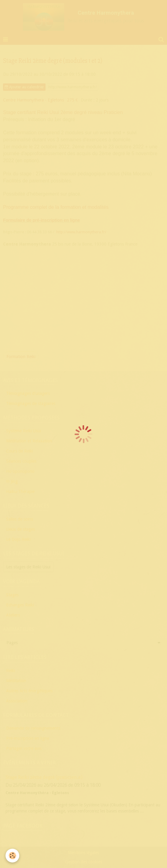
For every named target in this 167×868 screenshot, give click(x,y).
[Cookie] (12, 856)
